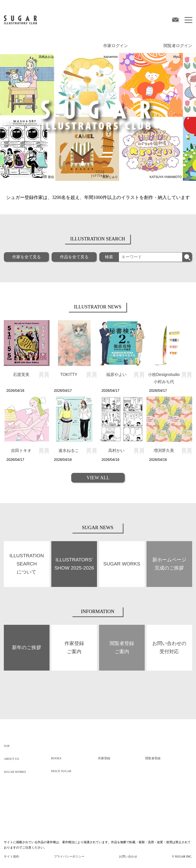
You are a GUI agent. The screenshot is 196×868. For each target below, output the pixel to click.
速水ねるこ (69, 450)
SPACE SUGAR (61, 771)
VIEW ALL (98, 477)
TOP (7, 746)
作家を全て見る (27, 257)
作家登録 (104, 758)
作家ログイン (116, 45)
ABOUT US (11, 759)
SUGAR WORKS (15, 772)
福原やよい (116, 374)
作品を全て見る (74, 257)
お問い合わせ (128, 856)
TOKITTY (69, 374)
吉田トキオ (21, 450)
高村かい (116, 450)
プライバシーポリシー (69, 856)
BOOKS (56, 758)
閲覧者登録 (153, 758)
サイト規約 (11, 856)
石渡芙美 (21, 374)
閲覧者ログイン (178, 45)
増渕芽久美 (164, 450)
